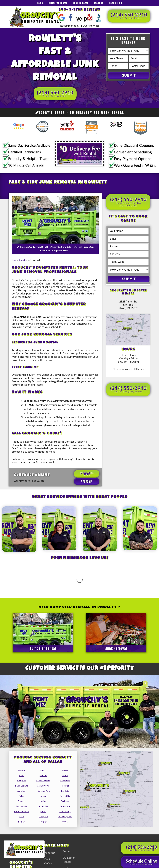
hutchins (43, 766)
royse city (65, 766)
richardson (65, 750)
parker (65, 740)
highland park (43, 761)
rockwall (65, 755)
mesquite (43, 786)
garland (43, 745)
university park (65, 786)
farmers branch (22, 781)
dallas (22, 766)
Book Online (116, 3)
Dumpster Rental (58, 3)
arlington (22, 750)
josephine (43, 776)
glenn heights (43, 750)
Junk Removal (80, 3)
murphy (43, 791)
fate (22, 786)
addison (22, 740)
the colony (65, 781)
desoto (22, 771)
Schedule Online (87, 481)
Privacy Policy (134, 866)
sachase (65, 771)
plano (65, 745)
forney (22, 791)
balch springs (22, 755)
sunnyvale (65, 776)
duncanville (22, 776)
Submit (129, 75)
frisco (43, 740)
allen (22, 745)
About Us (99, 3)
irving (43, 771)
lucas (43, 781)
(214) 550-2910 (129, 15)
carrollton (22, 761)
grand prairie (43, 755)
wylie (65, 791)
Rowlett (22, 260)
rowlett (65, 761)
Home (40, 3)
